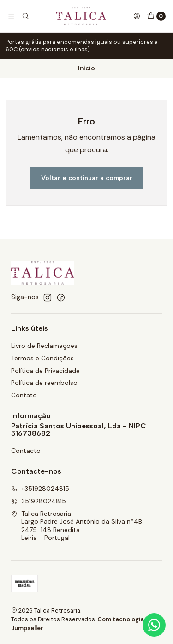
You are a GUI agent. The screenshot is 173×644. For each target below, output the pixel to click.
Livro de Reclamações (44, 346)
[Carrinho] (156, 16)
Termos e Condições (42, 358)
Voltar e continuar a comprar (87, 178)
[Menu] (11, 16)
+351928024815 (40, 489)
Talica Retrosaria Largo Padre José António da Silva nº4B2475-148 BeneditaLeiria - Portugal (77, 526)
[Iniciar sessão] (137, 16)
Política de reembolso (44, 383)
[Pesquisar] (25, 16)
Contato (24, 395)
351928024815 (39, 501)
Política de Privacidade (45, 371)
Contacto (26, 451)
